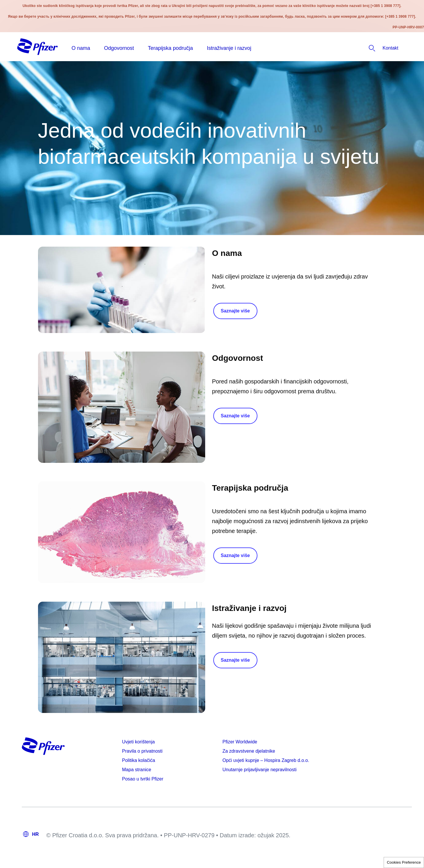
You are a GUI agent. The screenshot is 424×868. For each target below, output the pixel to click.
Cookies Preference (404, 862)
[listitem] (373, 48)
